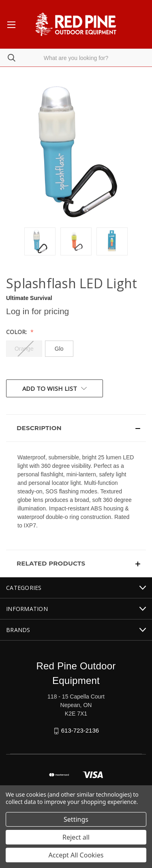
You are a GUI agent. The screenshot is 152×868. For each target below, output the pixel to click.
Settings (76, 819)
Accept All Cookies (76, 855)
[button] (76, 428)
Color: (17, 332)
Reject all (76, 837)
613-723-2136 (80, 730)
